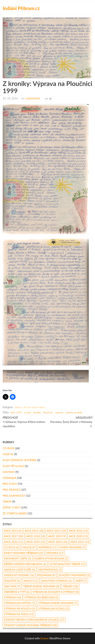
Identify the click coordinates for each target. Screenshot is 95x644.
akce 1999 (16, 412)
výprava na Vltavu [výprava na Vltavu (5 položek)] (53, 608)
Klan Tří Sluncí (14, 466)
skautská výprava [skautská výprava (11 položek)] (57, 581)
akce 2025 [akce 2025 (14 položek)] (80, 542)
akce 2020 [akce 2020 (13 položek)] (78, 536)
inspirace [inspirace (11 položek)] (48, 547)
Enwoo (45, 638)
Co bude (9, 448)
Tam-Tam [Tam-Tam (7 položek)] (12, 586)
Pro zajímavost (14, 496)
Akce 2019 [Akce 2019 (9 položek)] (57, 536)
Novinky (9, 472)
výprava (59, 412)
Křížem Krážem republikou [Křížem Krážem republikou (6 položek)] (25, 564)
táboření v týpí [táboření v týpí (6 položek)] (17, 592)
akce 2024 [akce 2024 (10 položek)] (58, 542)
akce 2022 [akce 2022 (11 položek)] (13, 542)
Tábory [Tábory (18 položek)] (70, 586)
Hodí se (8, 454)
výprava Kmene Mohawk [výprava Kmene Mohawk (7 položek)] (58, 603)
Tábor (7, 501)
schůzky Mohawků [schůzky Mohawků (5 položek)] (74, 575)
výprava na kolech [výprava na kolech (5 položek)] (20, 608)
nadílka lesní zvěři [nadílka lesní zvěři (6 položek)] (20, 570)
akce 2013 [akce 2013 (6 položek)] (13, 531)
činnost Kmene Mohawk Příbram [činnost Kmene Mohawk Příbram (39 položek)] (31, 625)
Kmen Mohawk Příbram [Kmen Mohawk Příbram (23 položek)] (24, 553)
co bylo (27, 412)
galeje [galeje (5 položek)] (29, 547)
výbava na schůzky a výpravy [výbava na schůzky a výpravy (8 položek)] (56, 592)
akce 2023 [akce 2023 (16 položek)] (36, 542)
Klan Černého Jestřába (20, 460)
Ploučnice (48, 412)
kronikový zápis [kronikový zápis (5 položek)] (18, 558)
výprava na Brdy (74, 412)
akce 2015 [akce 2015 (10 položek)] (56, 531)
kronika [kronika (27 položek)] (55, 553)
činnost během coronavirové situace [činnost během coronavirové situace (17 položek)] (34, 620)
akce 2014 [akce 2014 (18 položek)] (34, 531)
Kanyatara (33, 98)
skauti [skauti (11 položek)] (31, 581)
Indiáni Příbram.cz (21, 8)
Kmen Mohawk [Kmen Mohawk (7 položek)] (73, 547)
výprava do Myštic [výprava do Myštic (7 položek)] (19, 603)
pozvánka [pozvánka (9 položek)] (46, 575)
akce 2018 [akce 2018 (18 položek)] (36, 536)
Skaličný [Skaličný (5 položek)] (12, 581)
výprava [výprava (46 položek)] (13, 597)
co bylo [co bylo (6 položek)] (11, 547)
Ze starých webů (36, 407)
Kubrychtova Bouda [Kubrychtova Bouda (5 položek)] (51, 558)
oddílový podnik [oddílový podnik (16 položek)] (19, 575)
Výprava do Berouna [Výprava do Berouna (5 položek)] (41, 597)
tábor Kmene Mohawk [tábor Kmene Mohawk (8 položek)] (41, 586)
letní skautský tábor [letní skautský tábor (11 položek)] (67, 564)
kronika (37, 412)
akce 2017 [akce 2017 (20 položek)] (13, 536)
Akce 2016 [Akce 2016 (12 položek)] (78, 531)
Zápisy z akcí (21, 407)
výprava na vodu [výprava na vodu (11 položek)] (19, 614)
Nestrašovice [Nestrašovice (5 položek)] (50, 570)
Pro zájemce (12, 490)
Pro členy (10, 484)
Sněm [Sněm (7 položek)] (81, 581)
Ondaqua (10, 478)
